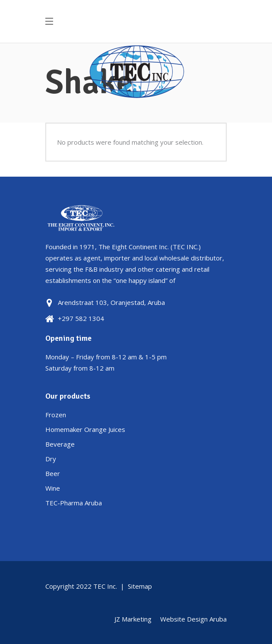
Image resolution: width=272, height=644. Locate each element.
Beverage (60, 444)
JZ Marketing (133, 619)
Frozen (56, 415)
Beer (53, 473)
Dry (51, 459)
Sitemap (140, 586)
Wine (53, 488)
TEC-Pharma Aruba (74, 503)
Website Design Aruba (193, 619)
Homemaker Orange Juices (85, 429)
